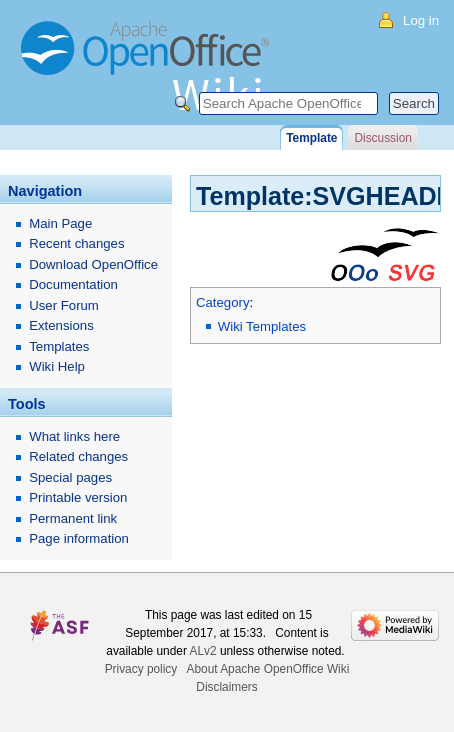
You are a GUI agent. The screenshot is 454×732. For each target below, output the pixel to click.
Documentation (73, 284)
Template (311, 138)
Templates (59, 346)
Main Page (60, 223)
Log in (421, 20)
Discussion (382, 138)
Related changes (78, 456)
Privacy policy (141, 669)
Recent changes (76, 243)
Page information (79, 538)
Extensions (61, 325)
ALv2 (203, 651)
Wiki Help (57, 366)
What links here (74, 436)
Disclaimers (226, 687)
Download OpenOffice (93, 264)
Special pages (70, 477)
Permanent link (73, 518)
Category (223, 302)
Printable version (78, 497)
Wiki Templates (262, 326)
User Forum (64, 305)
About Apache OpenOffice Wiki (268, 669)
